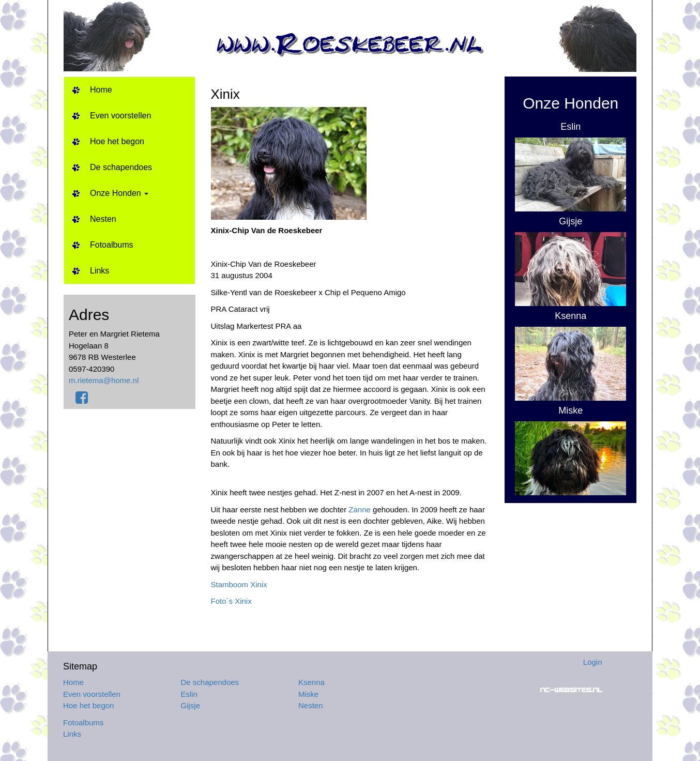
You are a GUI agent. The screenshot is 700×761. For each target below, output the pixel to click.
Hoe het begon (117, 141)
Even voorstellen (120, 116)
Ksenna (311, 682)
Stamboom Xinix (239, 584)
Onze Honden (119, 193)
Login (593, 662)
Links (100, 271)
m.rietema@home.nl (104, 380)
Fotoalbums (112, 245)
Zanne (360, 509)
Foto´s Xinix (231, 601)
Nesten (103, 219)
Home (101, 90)
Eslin (189, 694)
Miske (308, 694)
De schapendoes (121, 167)
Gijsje (191, 705)
